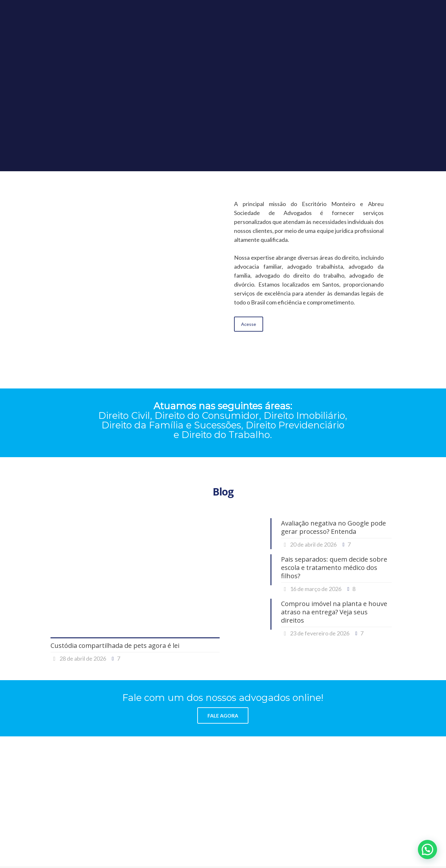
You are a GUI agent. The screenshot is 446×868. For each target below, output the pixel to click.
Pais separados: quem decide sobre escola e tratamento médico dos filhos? (334, 568)
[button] (427, 849)
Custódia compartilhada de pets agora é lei (115, 645)
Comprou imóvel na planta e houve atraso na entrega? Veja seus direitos (334, 612)
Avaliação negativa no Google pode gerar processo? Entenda (333, 527)
